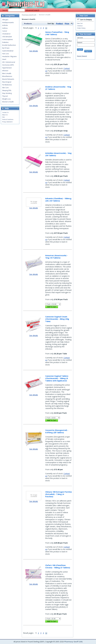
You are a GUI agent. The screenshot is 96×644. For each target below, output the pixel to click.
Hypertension (7, 68)
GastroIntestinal (8, 51)
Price (67, 23)
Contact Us (5, 112)
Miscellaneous (7, 76)
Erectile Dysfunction (9, 45)
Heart (4, 59)
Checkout (80, 26)
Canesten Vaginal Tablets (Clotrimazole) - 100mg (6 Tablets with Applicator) (57, 378)
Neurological (7, 82)
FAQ (3, 117)
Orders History (81, 28)
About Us (5, 115)
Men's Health (7, 73)
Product (60, 23)
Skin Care (5, 88)
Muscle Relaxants (8, 79)
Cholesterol (6, 34)
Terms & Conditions (8, 119)
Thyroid (5, 96)
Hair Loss (5, 54)
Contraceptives (8, 39)
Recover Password (82, 56)
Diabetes (5, 42)
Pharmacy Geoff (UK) (29, 15)
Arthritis (5, 25)
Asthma (5, 28)
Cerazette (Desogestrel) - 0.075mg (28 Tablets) (57, 431)
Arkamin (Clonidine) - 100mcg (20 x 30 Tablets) (58, 200)
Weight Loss (6, 99)
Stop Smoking (7, 93)
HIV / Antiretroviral (9, 62)
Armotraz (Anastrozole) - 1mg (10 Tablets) (56, 257)
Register (88, 51)
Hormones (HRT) (8, 65)
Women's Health (8, 102)
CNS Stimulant (7, 37)
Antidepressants (8, 22)
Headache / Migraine (9, 56)
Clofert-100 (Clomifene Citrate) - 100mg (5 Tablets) (58, 566)
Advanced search (32, 10)
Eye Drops (6, 48)
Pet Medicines (7, 85)
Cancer (5, 31)
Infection (5, 71)
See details (34, 51)
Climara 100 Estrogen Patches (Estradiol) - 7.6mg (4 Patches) (59, 494)
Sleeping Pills (7, 90)
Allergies (5, 20)
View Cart (80, 23)
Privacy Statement (7, 122)
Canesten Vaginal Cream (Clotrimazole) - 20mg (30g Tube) (57, 319)
